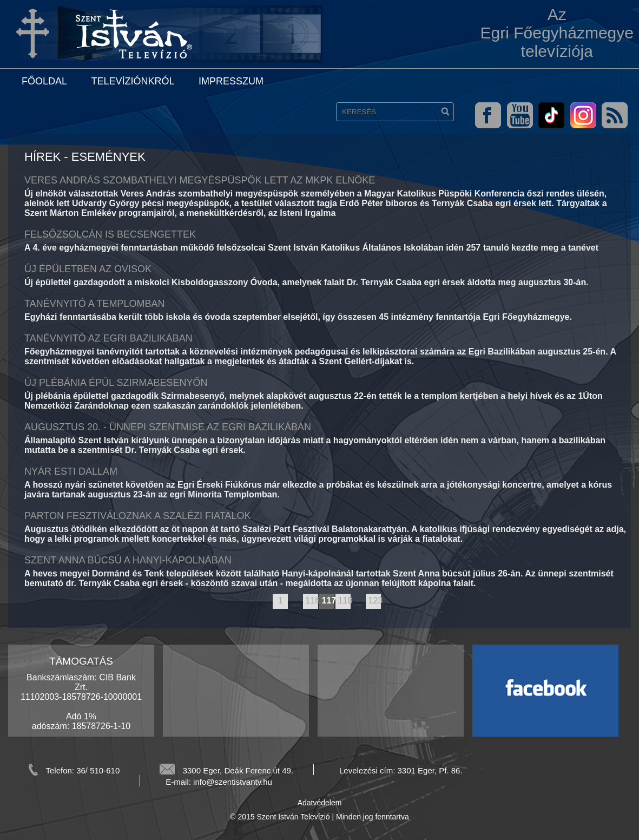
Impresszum (231, 81)
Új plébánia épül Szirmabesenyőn (116, 383)
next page (386, 602)
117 (328, 601)
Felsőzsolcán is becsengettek (110, 234)
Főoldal (44, 81)
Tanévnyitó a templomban (94, 304)
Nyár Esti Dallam (71, 471)
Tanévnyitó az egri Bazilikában (108, 338)
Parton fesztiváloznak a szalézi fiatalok (137, 516)
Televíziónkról (133, 81)
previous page (268, 602)
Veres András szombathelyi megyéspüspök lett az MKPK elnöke (200, 180)
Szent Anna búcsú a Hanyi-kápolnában (128, 560)
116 (312, 601)
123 (374, 601)
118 (344, 601)
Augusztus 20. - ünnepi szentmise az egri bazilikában (168, 427)
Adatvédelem (320, 803)
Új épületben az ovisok (88, 269)
